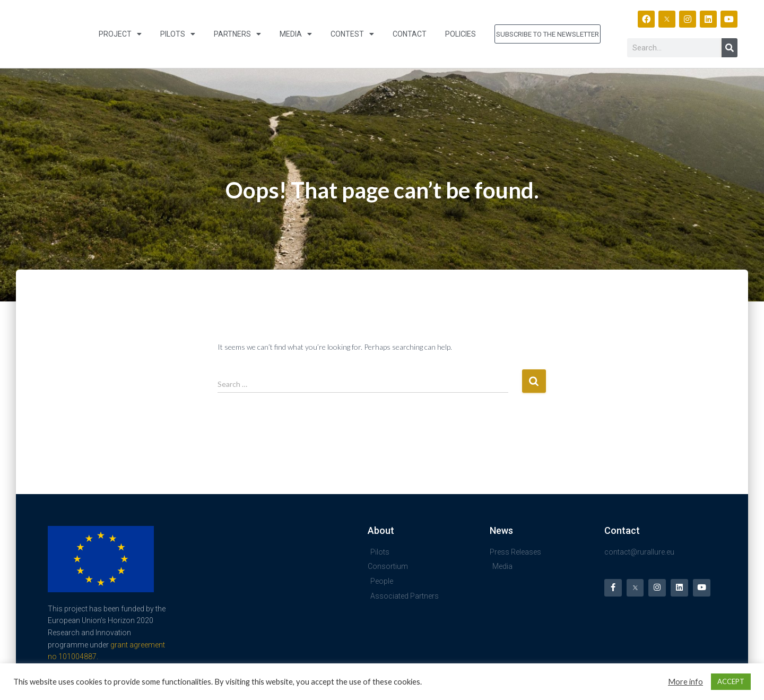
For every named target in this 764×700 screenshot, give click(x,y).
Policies (461, 34)
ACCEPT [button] (731, 681)
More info (685, 682)
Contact (410, 34)
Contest (352, 34)
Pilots (178, 34)
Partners (237, 34)
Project (120, 34)
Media (296, 34)
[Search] (730, 48)
